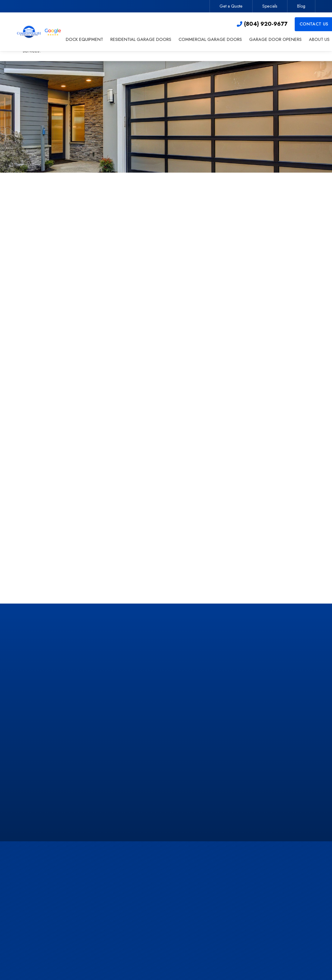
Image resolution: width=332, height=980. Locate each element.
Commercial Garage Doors (174, 917)
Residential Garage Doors (173, 905)
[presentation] (262, 350)
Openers (155, 929)
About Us (156, 941)
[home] (39, 32)
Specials (270, 6)
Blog (301, 6)
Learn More (261, 556)
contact (86, 500)
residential (52, 357)
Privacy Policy (245, 403)
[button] (84, 40)
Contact (243, 905)
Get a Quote (231, 6)
